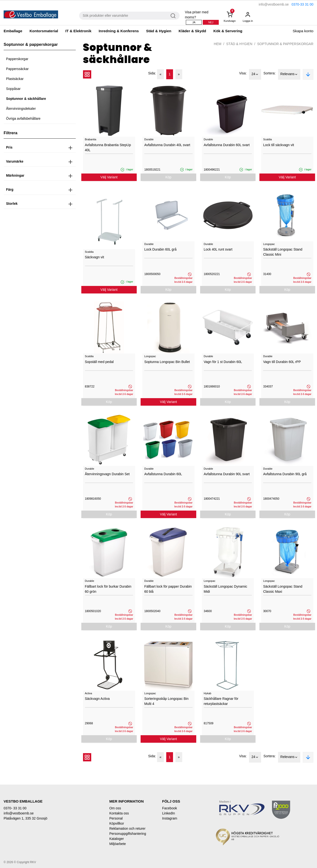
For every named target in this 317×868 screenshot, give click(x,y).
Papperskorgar (17, 59)
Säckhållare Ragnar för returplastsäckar (221, 701)
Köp (168, 177)
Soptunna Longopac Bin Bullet (167, 362)
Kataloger (117, 839)
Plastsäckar (15, 79)
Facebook (170, 808)
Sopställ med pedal (99, 362)
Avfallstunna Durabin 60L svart (227, 145)
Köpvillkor (117, 823)
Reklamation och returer (127, 829)
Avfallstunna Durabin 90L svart (227, 474)
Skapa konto (303, 31)
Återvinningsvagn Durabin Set (107, 474)
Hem (218, 44)
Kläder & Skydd (192, 31)
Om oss (115, 808)
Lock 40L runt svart (218, 249)
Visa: (243, 73)
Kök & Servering (228, 31)
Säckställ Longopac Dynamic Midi (226, 589)
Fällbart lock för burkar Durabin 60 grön (108, 589)
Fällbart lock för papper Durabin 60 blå (168, 589)
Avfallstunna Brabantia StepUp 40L (108, 147)
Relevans (289, 74)
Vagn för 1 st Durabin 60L (223, 362)
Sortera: (270, 73)
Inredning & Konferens (119, 31)
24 (255, 74)
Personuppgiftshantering (128, 834)
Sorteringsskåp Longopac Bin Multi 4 (166, 701)
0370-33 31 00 (302, 4)
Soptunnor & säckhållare (26, 99)
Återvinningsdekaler (21, 109)
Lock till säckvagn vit (279, 145)
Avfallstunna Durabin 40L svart (167, 145)
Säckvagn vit (94, 257)
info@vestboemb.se (274, 4)
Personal (116, 818)
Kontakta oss (119, 813)
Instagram (170, 818)
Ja (194, 22)
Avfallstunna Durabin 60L (163, 474)
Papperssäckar (17, 69)
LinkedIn (169, 813)
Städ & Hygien (159, 31)
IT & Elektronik (78, 31)
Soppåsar (13, 89)
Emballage (13, 31)
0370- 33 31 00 (15, 808)
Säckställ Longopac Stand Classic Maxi (283, 589)
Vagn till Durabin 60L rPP (282, 362)
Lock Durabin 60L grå (160, 249)
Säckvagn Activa (97, 699)
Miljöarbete (118, 844)
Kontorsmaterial (44, 31)
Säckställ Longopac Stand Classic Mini (283, 252)
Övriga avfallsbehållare (23, 118)
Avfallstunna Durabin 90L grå (285, 474)
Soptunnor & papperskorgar (285, 44)
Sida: (152, 73)
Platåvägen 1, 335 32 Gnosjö (26, 818)
